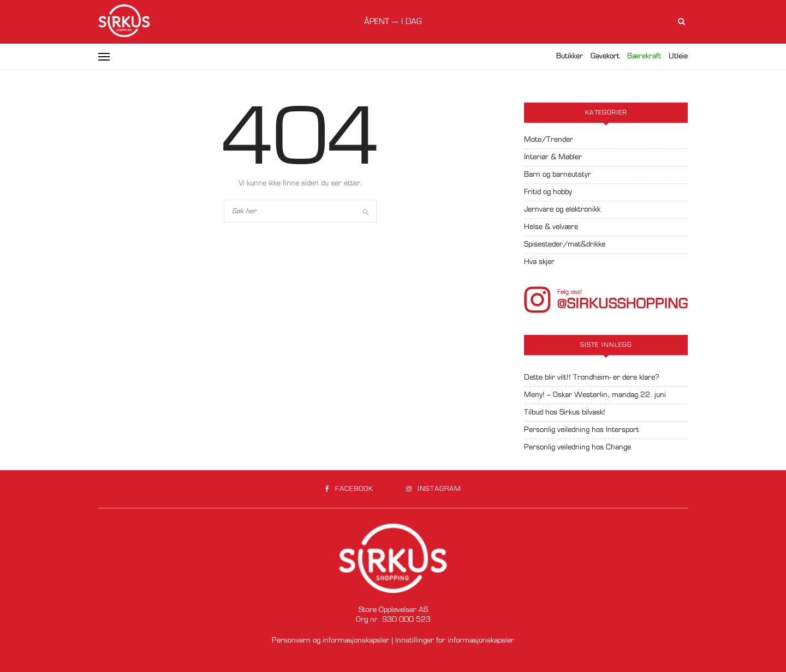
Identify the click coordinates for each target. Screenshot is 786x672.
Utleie (678, 56)
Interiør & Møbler (553, 157)
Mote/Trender (549, 140)
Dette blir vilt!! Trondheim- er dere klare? (592, 378)
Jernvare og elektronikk (562, 210)
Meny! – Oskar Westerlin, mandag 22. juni (595, 395)
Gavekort (605, 56)
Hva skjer (539, 262)
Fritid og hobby (548, 192)
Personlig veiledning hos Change (577, 448)
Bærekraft (644, 56)
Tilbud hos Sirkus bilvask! (565, 413)
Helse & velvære (551, 227)
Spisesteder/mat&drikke (565, 245)
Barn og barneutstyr (558, 175)
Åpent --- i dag (393, 22)
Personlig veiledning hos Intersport (582, 430)
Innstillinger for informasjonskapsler (455, 641)
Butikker (570, 56)
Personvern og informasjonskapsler (331, 641)
